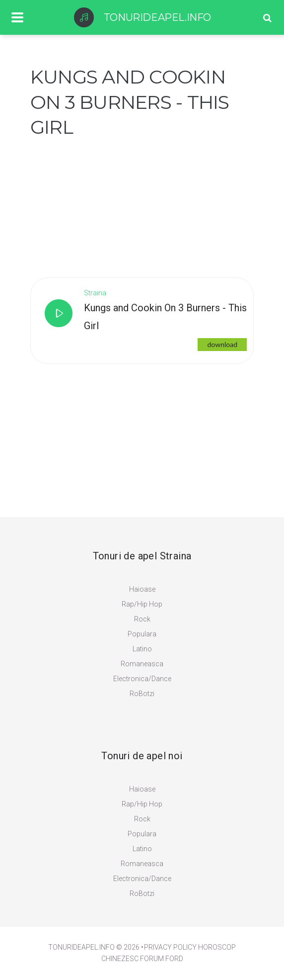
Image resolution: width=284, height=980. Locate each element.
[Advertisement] (105, 202)
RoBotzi (142, 694)
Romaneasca (142, 664)
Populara (142, 634)
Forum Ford (162, 959)
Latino (142, 649)
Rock (142, 619)
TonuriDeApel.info (81, 947)
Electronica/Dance (142, 679)
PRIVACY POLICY (170, 947)
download (222, 344)
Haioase (142, 589)
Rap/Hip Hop (142, 604)
